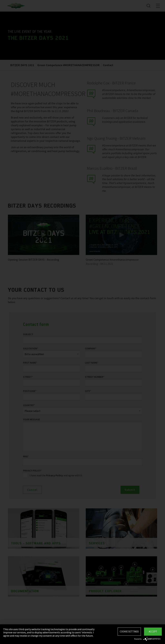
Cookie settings (129, 632)
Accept (153, 632)
